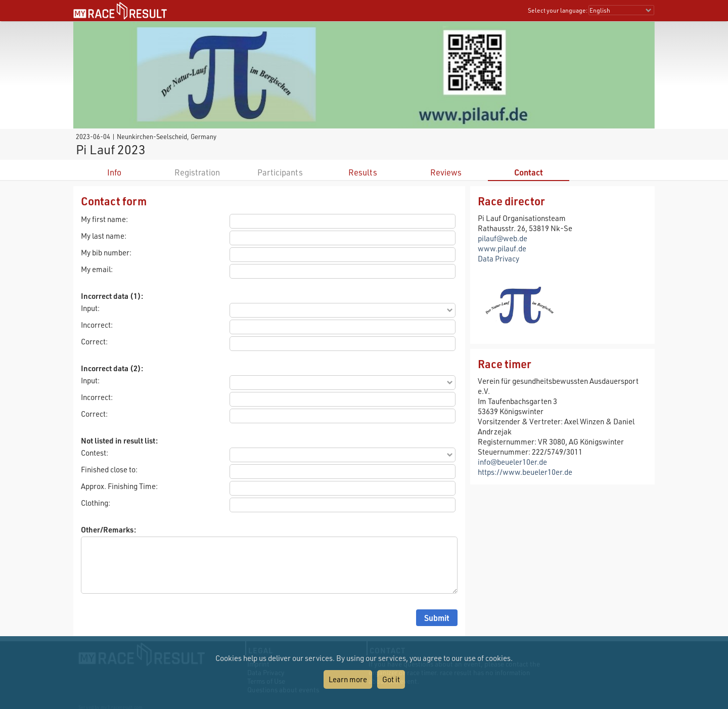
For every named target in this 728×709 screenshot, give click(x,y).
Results (363, 172)
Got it (391, 679)
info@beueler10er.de (512, 462)
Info (114, 172)
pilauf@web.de (503, 238)
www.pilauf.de (502, 248)
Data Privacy (498, 258)
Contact (529, 172)
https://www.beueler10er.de (525, 472)
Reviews (446, 172)
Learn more (348, 679)
